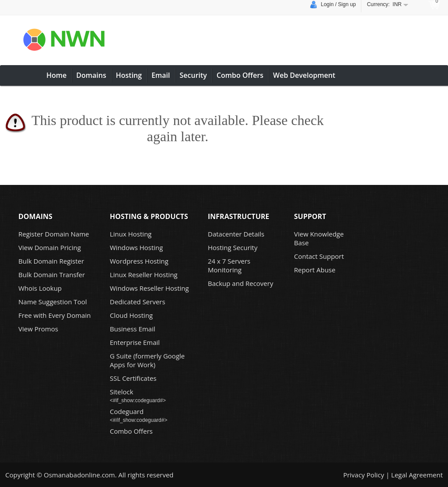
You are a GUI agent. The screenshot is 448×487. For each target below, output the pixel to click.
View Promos (38, 329)
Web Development (304, 75)
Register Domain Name (54, 234)
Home (56, 75)
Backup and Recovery (240, 283)
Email (161, 75)
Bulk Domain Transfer (52, 275)
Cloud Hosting (131, 315)
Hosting (129, 75)
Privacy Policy (364, 475)
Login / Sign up (333, 5)
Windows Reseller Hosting (149, 288)
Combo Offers (240, 75)
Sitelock (122, 392)
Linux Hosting (131, 234)
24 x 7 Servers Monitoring (229, 265)
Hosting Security (233, 247)
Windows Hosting (136, 247)
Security (193, 75)
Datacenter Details (236, 234)
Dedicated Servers (138, 302)
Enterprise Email (135, 342)
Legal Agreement (417, 475)
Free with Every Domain (54, 315)
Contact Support (319, 256)
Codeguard (127, 411)
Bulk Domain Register (51, 261)
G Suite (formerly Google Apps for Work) (147, 360)
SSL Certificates (133, 378)
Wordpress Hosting (139, 261)
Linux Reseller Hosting (144, 275)
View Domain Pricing (50, 247)
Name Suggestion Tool (52, 302)
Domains (91, 75)
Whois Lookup (40, 288)
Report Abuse (315, 270)
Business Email (133, 329)
